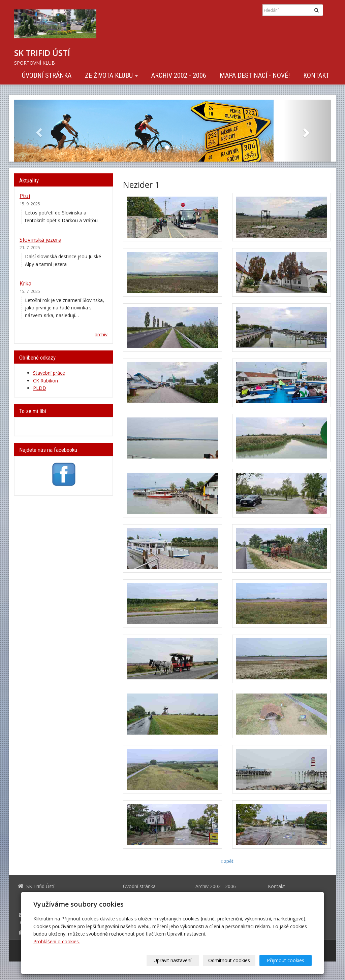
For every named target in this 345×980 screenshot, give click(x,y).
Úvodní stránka (47, 75)
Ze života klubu (111, 75)
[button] (38, 131)
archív (101, 334)
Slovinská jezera (40, 240)
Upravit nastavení (175, 960)
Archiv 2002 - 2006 (179, 75)
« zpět (227, 861)
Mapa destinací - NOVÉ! (255, 75)
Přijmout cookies (286, 960)
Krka (25, 283)
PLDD (40, 388)
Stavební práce (49, 373)
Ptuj (25, 196)
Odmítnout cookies (230, 960)
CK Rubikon (45, 381)
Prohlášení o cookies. (57, 941)
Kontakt (316, 75)
